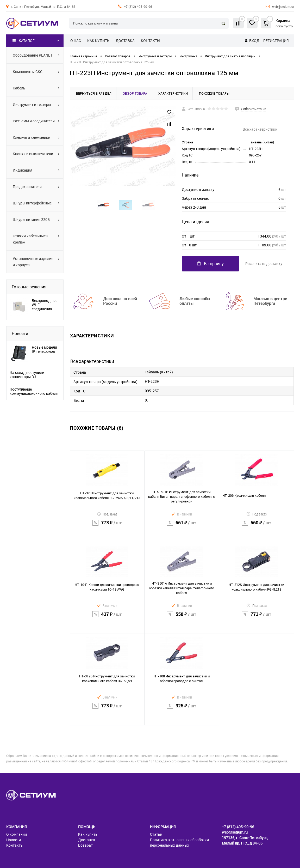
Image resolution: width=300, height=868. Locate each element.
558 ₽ (182, 618)
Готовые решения (29, 287)
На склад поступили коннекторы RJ (27, 375)
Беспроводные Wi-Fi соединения (45, 305)
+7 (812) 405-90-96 (138, 7)
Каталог (24, 41)
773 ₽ (107, 526)
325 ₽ (182, 709)
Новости (20, 333)
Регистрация (276, 41)
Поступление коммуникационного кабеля (34, 391)
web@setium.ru (283, 7)
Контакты (151, 41)
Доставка (125, 41)
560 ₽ (256, 526)
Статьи (156, 834)
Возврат (85, 845)
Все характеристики (260, 129)
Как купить (98, 41)
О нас (76, 41)
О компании (17, 834)
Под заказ (107, 514)
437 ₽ (107, 618)
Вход (254, 41)
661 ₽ (182, 526)
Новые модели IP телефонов (44, 349)
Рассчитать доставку (264, 263)
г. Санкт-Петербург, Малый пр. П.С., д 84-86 (43, 7)
